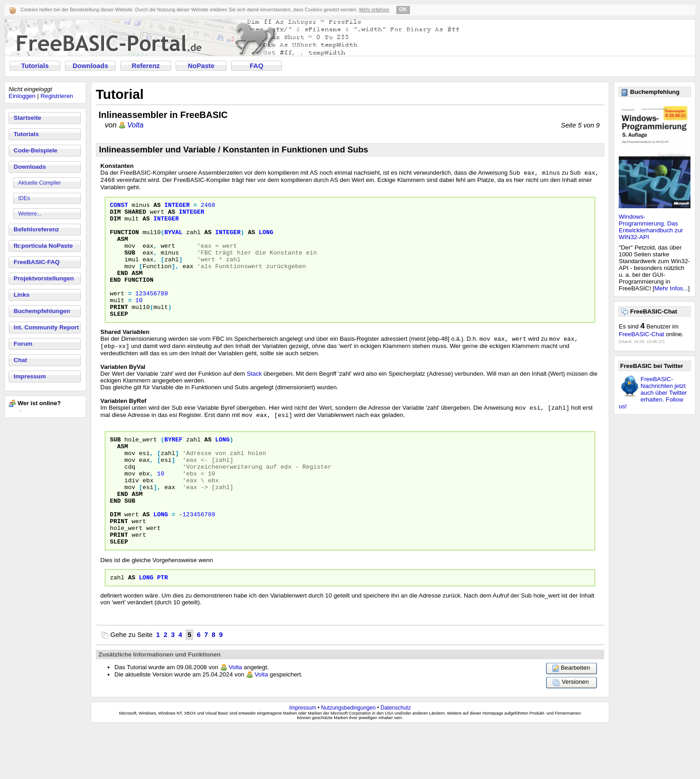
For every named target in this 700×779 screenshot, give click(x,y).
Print (119, 330)
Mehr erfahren (374, 10)
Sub (130, 265)
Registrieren (57, 96)
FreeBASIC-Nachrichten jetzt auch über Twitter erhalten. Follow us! (653, 393)
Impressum (30, 376)
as (132, 629)
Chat (20, 360)
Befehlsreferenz (36, 229)
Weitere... (30, 214)
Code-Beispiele (35, 150)
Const (119, 208)
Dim (115, 216)
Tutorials (35, 66)
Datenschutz (396, 759)
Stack (254, 400)
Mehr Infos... (671, 288)
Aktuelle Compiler (39, 183)
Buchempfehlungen (42, 311)
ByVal (173, 240)
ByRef (173, 469)
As (157, 208)
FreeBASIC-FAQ (37, 262)
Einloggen (22, 96)
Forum (23, 344)
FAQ (256, 66)
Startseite (27, 118)
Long (266, 240)
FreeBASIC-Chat (641, 334)
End (123, 289)
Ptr (163, 629)
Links (22, 295)
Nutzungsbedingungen (348, 759)
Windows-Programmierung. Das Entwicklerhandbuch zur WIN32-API (651, 227)
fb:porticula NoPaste (43, 246)
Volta (135, 125)
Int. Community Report (46, 327)
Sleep (119, 338)
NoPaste (201, 66)
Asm (123, 249)
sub (130, 543)
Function (124, 240)
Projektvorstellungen (44, 278)
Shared (135, 216)
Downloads (90, 66)
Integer (177, 208)
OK (403, 10)
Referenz (146, 66)
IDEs (24, 198)
